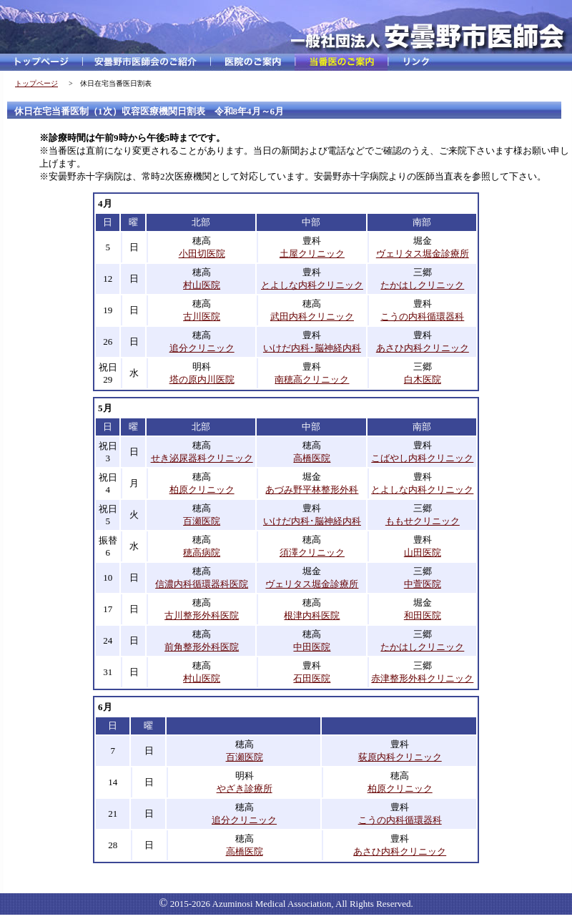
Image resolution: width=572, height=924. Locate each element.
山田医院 (423, 552)
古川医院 (202, 316)
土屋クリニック (312, 254)
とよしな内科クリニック (312, 285)
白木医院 (423, 379)
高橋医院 (312, 458)
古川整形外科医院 (202, 615)
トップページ (36, 83)
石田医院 (312, 678)
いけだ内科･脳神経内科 (312, 348)
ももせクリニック (423, 521)
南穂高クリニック (312, 379)
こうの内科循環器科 (422, 316)
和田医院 (423, 615)
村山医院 (202, 285)
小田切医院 (202, 254)
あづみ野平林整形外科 (312, 490)
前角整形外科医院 (202, 647)
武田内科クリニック (312, 316)
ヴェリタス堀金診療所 (423, 254)
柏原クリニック (202, 490)
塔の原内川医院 (202, 379)
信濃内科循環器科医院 (202, 584)
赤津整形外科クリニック (422, 678)
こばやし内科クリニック (422, 458)
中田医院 (312, 647)
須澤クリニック (312, 552)
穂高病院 (202, 552)
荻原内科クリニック (400, 757)
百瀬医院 (202, 521)
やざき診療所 (245, 788)
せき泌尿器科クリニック (202, 458)
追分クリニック (202, 348)
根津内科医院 (312, 615)
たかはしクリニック (422, 285)
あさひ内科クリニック (423, 348)
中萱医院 (423, 584)
